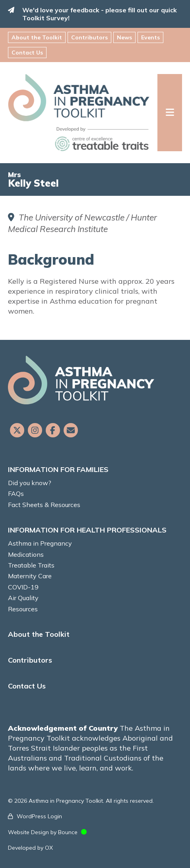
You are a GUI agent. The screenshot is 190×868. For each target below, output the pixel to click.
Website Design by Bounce (43, 832)
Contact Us (27, 53)
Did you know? (30, 483)
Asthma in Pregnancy (40, 543)
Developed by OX (30, 848)
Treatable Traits (31, 565)
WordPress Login (39, 816)
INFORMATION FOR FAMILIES (58, 469)
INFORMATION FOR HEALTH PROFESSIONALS (87, 530)
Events (150, 37)
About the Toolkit (37, 37)
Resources (23, 609)
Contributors (89, 37)
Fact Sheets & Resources (44, 505)
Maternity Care (30, 576)
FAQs (16, 493)
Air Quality (23, 598)
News (124, 37)
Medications (26, 554)
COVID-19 (23, 587)
